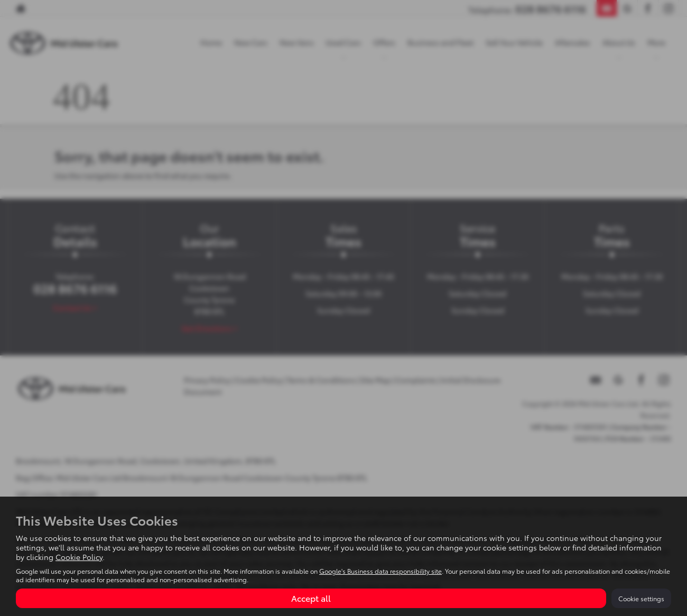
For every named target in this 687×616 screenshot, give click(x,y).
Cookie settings (641, 598)
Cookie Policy (79, 557)
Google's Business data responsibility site (380, 571)
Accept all (311, 598)
